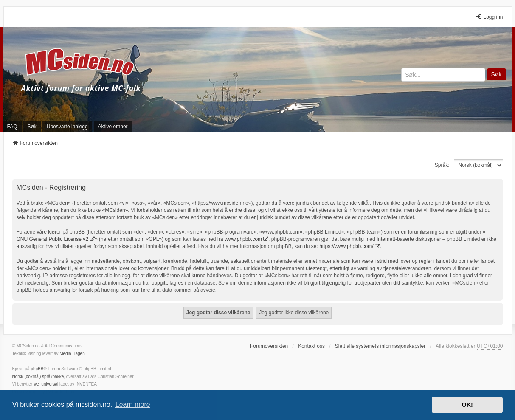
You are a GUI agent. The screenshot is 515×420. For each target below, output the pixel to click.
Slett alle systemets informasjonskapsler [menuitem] (380, 346)
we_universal (46, 384)
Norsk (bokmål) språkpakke (38, 376)
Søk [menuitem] (32, 127)
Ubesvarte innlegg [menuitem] (67, 127)
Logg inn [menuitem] (489, 17)
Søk (497, 74)
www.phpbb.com (243, 239)
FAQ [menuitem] (12, 127)
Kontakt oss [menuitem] (311, 346)
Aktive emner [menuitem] (113, 127)
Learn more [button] (133, 404)
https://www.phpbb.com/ (346, 246)
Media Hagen (72, 354)
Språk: (442, 165)
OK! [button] (467, 405)
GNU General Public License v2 (52, 239)
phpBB (37, 369)
